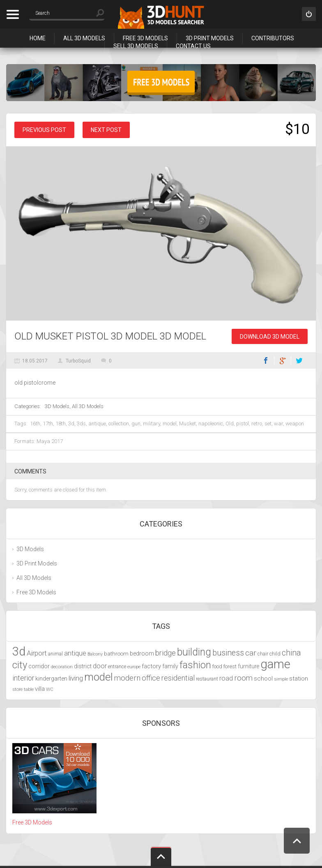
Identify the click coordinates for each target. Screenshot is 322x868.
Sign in (309, 14)
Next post (106, 130)
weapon (295, 424)
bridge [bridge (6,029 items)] (166, 653)
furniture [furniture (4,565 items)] (248, 666)
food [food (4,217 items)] (217, 666)
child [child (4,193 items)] (275, 654)
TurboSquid (78, 361)
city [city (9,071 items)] (20, 665)
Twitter (299, 360)
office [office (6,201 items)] (151, 678)
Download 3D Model (270, 337)
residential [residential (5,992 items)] (178, 678)
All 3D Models (84, 38)
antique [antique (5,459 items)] (75, 653)
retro (257, 424)
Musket (187, 424)
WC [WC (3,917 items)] (50, 689)
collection (119, 424)
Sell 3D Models (136, 46)
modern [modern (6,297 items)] (127, 678)
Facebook (266, 360)
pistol (243, 424)
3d (71, 424)
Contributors (273, 38)
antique (97, 424)
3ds (81, 424)
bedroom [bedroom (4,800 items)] (142, 654)
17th (48, 424)
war (278, 424)
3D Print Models (210, 38)
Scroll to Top (297, 841)
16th (35, 424)
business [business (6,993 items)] (228, 653)
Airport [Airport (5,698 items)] (37, 653)
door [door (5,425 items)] (100, 666)
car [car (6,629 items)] (251, 653)
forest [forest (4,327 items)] (230, 666)
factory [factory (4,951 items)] (151, 666)
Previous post (44, 130)
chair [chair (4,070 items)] (263, 654)
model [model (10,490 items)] (99, 677)
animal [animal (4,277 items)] (55, 654)
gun (136, 424)
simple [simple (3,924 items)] (281, 679)
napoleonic (211, 424)
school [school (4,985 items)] (263, 679)
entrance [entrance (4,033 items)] (117, 667)
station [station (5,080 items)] (299, 679)
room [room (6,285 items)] (243, 678)
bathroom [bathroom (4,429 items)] (116, 654)
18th (61, 424)
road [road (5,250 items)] (226, 678)
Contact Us (193, 46)
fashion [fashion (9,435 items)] (195, 665)
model (170, 424)
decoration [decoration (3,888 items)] (62, 667)
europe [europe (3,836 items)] (134, 667)
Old (230, 424)
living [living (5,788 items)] (76, 678)
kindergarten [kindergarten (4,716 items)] (51, 679)
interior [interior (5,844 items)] (23, 678)
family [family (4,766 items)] (170, 666)
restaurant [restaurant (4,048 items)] (207, 679)
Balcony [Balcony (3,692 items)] (95, 654)
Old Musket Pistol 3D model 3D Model (110, 336)
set (268, 424)
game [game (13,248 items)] (275, 664)
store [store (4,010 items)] (17, 689)
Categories (13, 14)
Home (38, 38)
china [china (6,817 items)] (291, 653)
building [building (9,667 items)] (194, 652)
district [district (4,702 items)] (83, 666)
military (152, 424)
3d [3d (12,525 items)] (19, 651)
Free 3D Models (145, 38)
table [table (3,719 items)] (29, 689)
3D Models (57, 406)
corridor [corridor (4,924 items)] (39, 666)
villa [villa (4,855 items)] (40, 689)
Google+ (283, 360)
